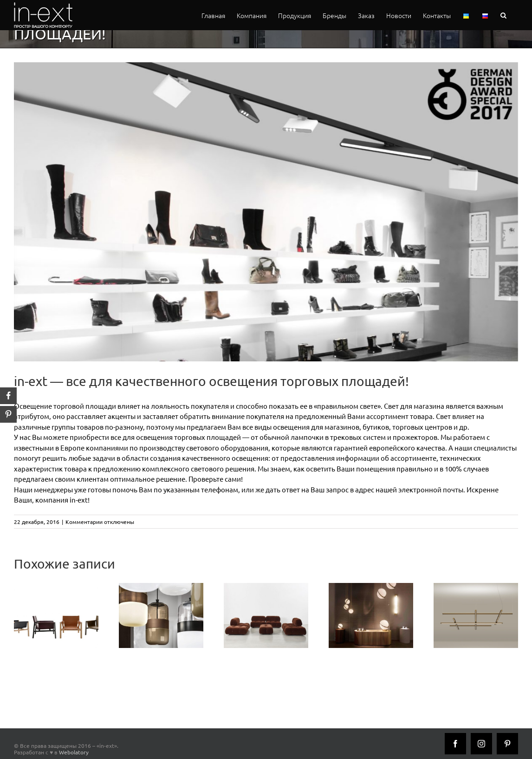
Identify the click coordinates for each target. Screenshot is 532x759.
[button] (503, 15)
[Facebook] (455, 744)
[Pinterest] (507, 744)
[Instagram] (481, 744)
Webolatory (74, 752)
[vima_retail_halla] (266, 212)
